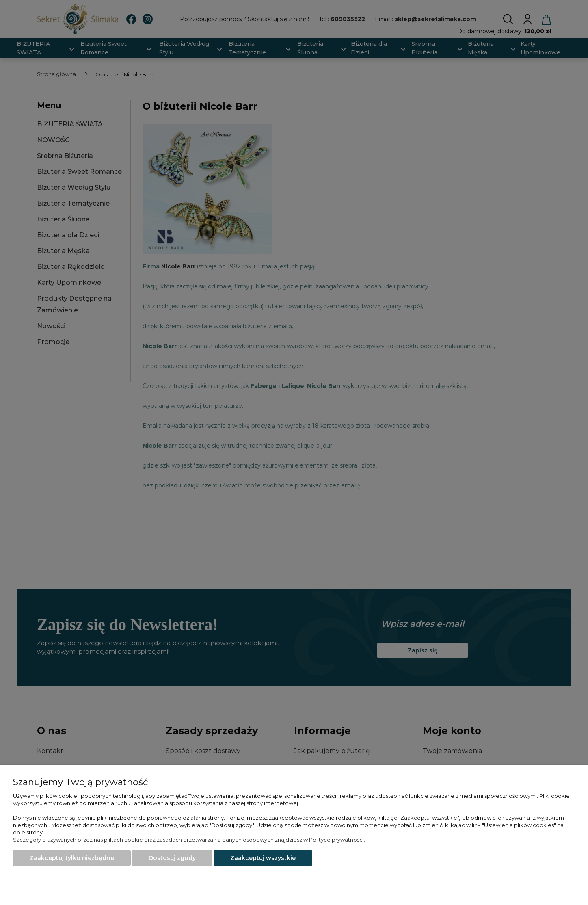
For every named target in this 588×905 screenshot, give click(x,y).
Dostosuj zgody (172, 858)
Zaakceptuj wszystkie (263, 858)
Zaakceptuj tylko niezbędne (72, 858)
